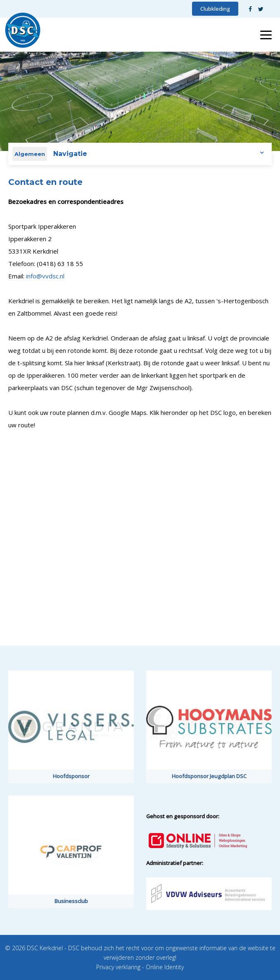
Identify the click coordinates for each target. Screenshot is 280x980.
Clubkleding (215, 9)
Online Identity (165, 967)
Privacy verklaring (118, 967)
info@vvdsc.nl (45, 276)
